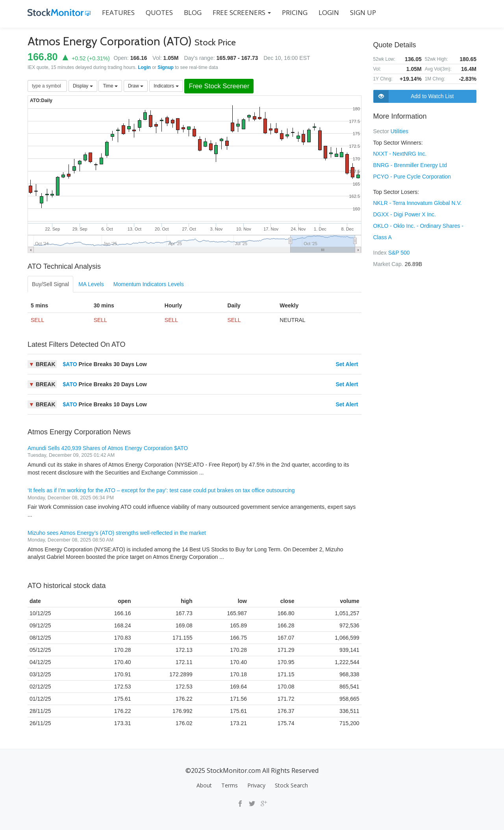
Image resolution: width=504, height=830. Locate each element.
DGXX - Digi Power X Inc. (405, 212)
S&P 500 (399, 249)
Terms (230, 785)
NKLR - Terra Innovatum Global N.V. (418, 201)
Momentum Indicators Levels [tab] (149, 284)
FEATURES (118, 12)
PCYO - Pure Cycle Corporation (412, 175)
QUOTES (159, 12)
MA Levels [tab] (91, 284)
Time (110, 86)
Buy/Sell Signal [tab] (50, 284)
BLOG (193, 12)
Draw (136, 86)
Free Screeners (242, 12)
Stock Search (291, 785)
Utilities (399, 131)
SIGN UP (363, 12)
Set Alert (347, 364)
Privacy (256, 785)
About (204, 785)
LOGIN (329, 12)
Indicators (166, 86)
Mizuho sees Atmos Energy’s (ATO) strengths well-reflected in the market (117, 533)
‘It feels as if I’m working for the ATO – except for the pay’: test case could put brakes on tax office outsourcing (161, 490)
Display (83, 86)
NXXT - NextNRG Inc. (400, 153)
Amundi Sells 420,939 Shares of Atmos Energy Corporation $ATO (108, 448)
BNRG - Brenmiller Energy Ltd (410, 164)
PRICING (295, 12)
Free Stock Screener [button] (219, 86)
